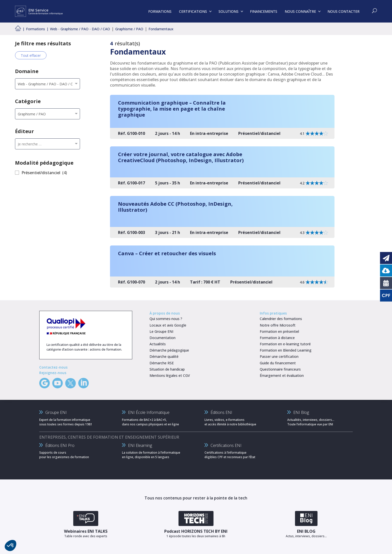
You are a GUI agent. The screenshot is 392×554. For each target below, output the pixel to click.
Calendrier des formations (281, 319)
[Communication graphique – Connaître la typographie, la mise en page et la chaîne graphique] (222, 117)
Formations (35, 29)
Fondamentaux (161, 29)
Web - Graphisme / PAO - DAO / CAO (80, 29)
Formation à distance (277, 338)
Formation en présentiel (279, 331)
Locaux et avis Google (168, 325)
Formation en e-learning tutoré (285, 344)
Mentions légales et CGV (170, 375)
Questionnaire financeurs (280, 369)
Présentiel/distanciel (41, 173)
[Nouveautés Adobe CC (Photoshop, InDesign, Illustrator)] (222, 217)
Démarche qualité (164, 356)
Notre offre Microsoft (278, 325)
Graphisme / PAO (129, 29)
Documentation (162, 338)
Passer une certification (279, 356)
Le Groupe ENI (161, 331)
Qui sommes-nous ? (166, 319)
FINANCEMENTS (264, 11)
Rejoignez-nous (53, 373)
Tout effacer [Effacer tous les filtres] (31, 55)
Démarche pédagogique (169, 350)
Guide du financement (278, 363)
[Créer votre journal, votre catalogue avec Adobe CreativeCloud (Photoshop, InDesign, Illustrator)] (222, 167)
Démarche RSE (162, 363)
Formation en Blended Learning (286, 350)
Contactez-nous (53, 367)
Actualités (158, 344)
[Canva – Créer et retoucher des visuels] (222, 266)
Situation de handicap (167, 369)
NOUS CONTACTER (343, 11)
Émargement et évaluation (282, 375)
